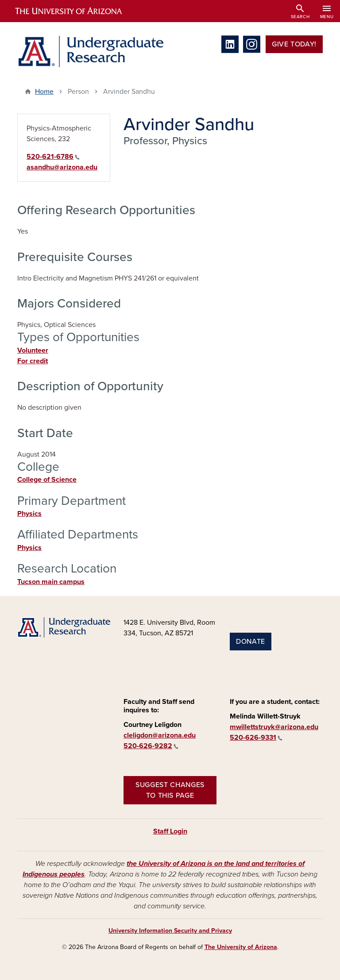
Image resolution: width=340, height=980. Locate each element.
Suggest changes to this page (170, 790)
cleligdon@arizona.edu (160, 735)
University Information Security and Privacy (170, 931)
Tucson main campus (51, 582)
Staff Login (170, 831)
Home (44, 92)
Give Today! (294, 44)
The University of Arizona (241, 947)
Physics (29, 514)
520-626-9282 (151, 746)
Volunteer (33, 350)
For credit (33, 361)
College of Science (47, 480)
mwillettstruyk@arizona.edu (274, 727)
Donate (251, 642)
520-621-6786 (53, 157)
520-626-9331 (256, 738)
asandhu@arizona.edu (62, 167)
